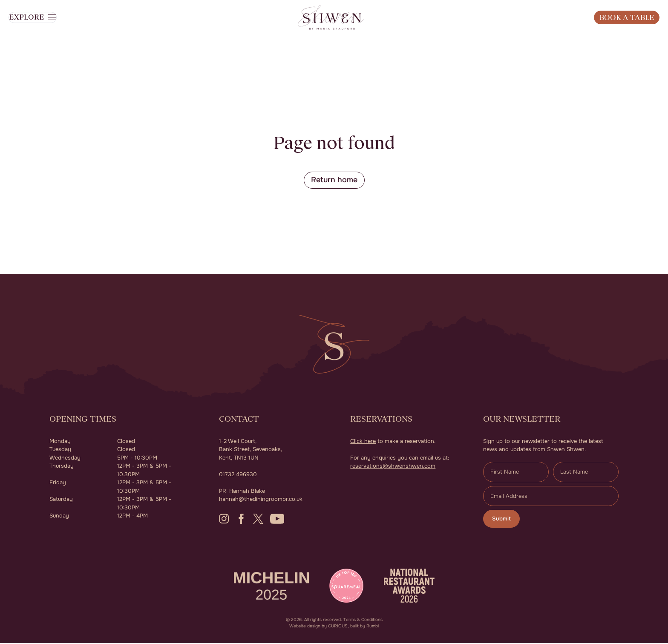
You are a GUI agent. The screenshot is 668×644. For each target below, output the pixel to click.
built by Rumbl (364, 627)
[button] (43, 32)
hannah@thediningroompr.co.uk (261, 500)
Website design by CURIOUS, (319, 627)
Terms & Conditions (363, 621)
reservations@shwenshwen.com (393, 467)
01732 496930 (238, 475)
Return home (334, 180)
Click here (363, 442)
